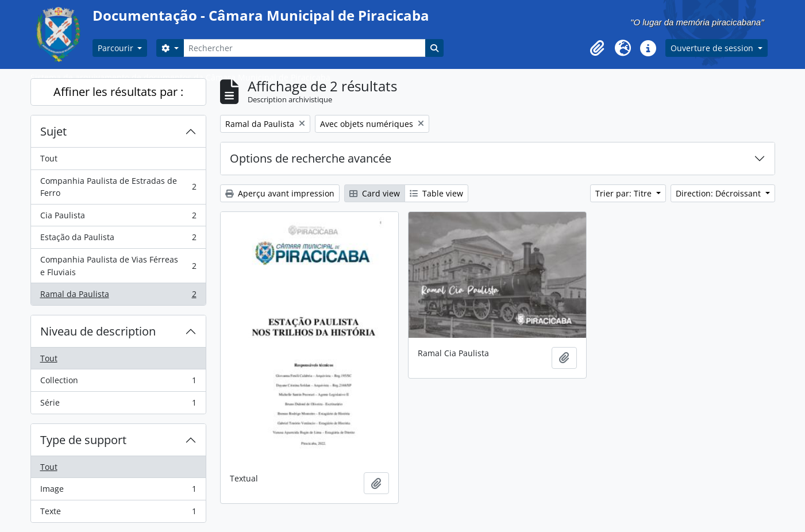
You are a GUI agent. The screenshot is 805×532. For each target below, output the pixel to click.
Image (118, 491)
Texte (118, 514)
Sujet (53, 131)
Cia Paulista (118, 218)
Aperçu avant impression (280, 193)
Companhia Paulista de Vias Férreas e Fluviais (118, 266)
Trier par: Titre (625, 193)
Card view (375, 193)
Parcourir (117, 48)
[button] (598, 48)
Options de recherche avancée (311, 158)
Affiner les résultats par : (118, 92)
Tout (49, 158)
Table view (436, 193)
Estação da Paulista (118, 240)
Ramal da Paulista (118, 296)
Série (118, 405)
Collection (118, 383)
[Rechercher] (305, 48)
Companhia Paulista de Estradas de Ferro (118, 187)
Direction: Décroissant (719, 193)
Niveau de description (98, 331)
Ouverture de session (713, 48)
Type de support (83, 440)
